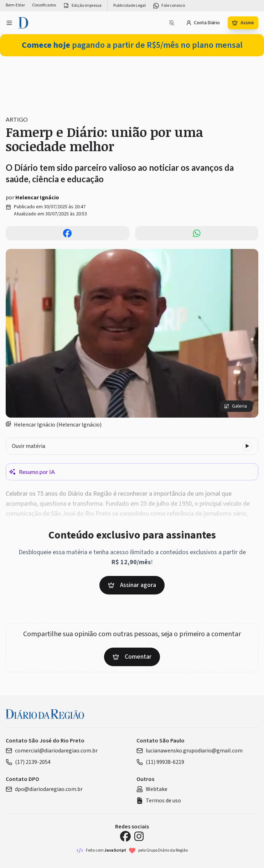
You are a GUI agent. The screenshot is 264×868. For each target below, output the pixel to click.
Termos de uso (159, 801)
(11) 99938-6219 (160, 762)
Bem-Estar (15, 5)
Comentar (132, 657)
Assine (243, 23)
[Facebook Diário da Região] (125, 836)
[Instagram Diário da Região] (139, 836)
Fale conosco (169, 6)
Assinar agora (132, 585)
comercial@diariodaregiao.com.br (52, 751)
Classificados (44, 5)
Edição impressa (82, 6)
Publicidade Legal (130, 6)
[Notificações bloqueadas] (172, 23)
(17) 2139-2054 (28, 762)
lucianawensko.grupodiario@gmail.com (190, 751)
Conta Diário (203, 23)
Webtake (152, 789)
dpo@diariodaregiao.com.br (44, 789)
